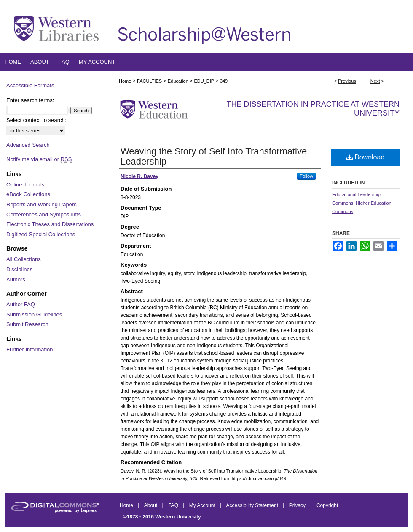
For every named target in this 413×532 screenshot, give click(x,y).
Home (125, 81)
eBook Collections (28, 194)
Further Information (30, 350)
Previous (347, 81)
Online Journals (25, 185)
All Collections (24, 259)
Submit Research (27, 324)
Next (375, 81)
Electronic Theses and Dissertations (50, 224)
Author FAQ (21, 304)
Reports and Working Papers (42, 204)
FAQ (174, 505)
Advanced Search (28, 145)
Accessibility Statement (253, 505)
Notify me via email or (39, 159)
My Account (203, 505)
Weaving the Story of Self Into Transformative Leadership (214, 156)
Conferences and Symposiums (44, 215)
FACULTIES (149, 81)
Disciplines (19, 269)
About (152, 505)
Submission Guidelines (34, 315)
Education (178, 81)
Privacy (298, 505)
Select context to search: (36, 120)
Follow (306, 176)
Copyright (327, 505)
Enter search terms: (30, 100)
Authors (16, 280)
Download (366, 157)
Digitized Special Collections (41, 234)
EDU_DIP (204, 81)
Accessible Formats (30, 85)
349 (224, 81)
